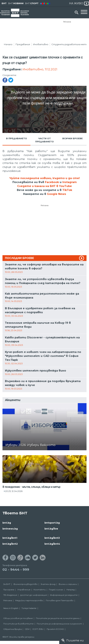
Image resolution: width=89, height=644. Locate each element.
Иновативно (41, 44)
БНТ (4, 3)
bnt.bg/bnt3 (52, 538)
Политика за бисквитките (18, 624)
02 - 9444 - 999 (16, 570)
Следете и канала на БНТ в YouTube (44, 186)
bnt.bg (7, 523)
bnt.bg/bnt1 (10, 538)
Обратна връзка (12, 629)
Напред (71, 590)
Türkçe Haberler (29, 608)
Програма (9, 590)
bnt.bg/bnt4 (52, 544)
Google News (56, 194)
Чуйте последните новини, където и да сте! (45, 178)
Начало (8, 44)
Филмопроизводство (25, 584)
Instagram (70, 182)
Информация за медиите (64, 595)
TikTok (67, 190)
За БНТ (7, 584)
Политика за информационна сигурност (59, 624)
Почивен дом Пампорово (60, 600)
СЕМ (27, 629)
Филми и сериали (68, 584)
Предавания (23, 44)
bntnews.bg (10, 529)
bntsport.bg (52, 523)
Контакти (40, 590)
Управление (24, 590)
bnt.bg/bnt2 (10, 544)
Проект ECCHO (55, 629)
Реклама (67, 22)
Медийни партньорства (29, 600)
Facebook (52, 182)
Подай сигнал (56, 590)
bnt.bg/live (51, 529)
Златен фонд (48, 584)
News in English (11, 608)
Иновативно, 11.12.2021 (40, 69)
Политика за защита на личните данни (58, 618)
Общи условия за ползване (18, 618)
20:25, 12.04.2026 (14, 491)
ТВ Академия (10, 595)
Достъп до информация (33, 595)
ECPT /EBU (38, 629)
